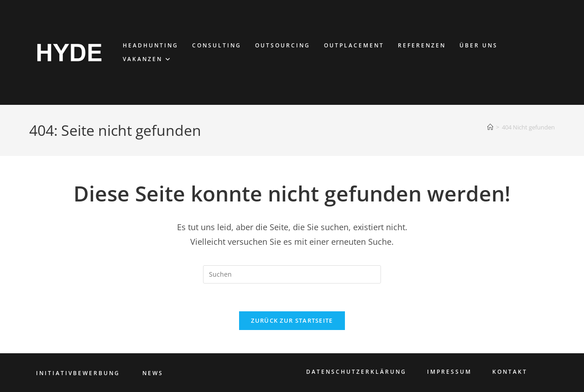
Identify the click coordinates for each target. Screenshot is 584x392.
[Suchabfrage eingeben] (292, 274)
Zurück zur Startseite (292, 320)
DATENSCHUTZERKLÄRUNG (356, 372)
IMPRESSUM (449, 372)
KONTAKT (510, 372)
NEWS (153, 373)
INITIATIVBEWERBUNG (78, 373)
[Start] (490, 127)
